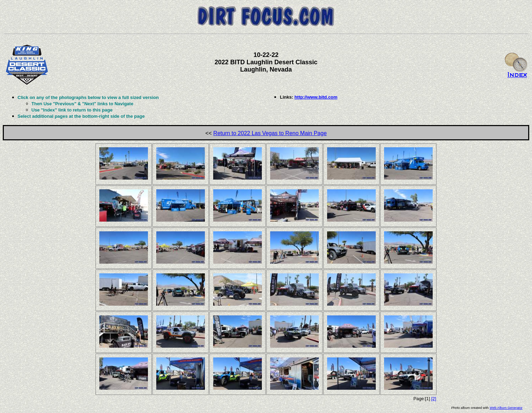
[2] (434, 399)
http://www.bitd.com (316, 97)
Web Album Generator (506, 408)
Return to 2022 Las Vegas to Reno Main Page (270, 133)
